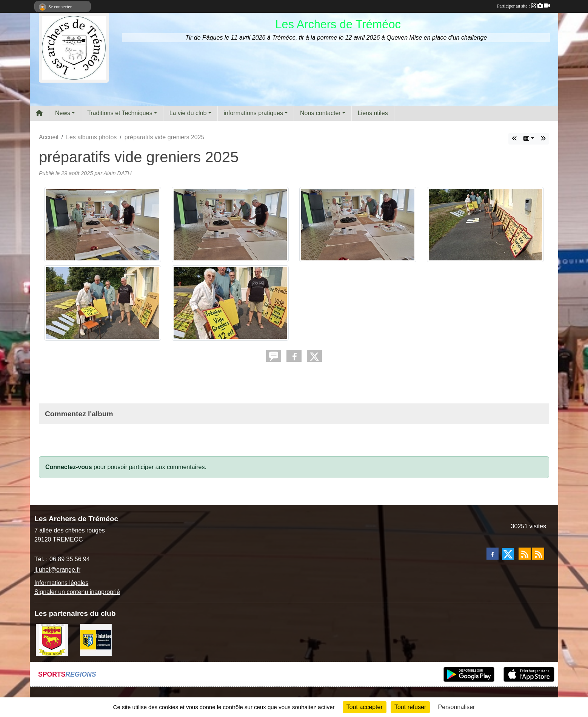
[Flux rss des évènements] (538, 554)
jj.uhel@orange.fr (57, 570)
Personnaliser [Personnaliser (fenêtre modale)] (457, 707)
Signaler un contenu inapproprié (77, 592)
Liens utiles (373, 113)
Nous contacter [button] (320, 113)
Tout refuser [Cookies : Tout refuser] (410, 707)
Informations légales (61, 583)
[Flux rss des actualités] (525, 554)
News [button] (63, 113)
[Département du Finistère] (96, 639)
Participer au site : (523, 6)
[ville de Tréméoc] (52, 639)
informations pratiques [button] (253, 113)
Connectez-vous (69, 467)
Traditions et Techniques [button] (120, 113)
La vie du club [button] (188, 113)
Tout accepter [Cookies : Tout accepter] (365, 707)
